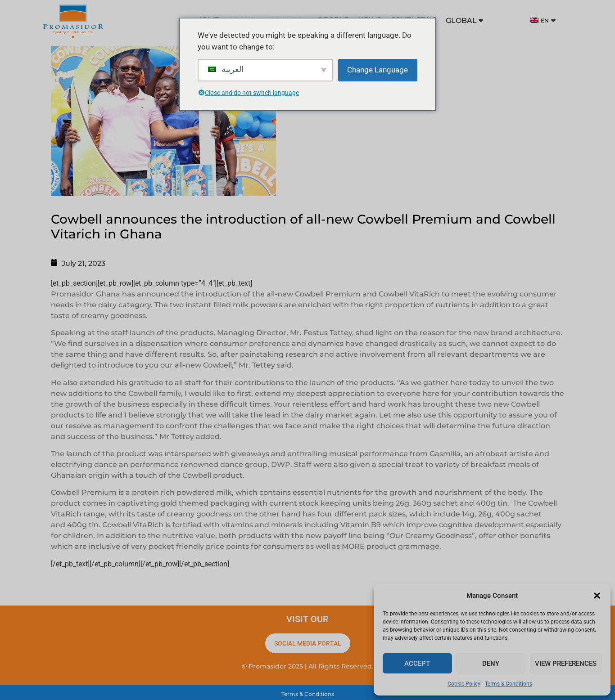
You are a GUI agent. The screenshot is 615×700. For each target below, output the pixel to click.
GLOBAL (464, 20)
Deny (491, 664)
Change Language (378, 70)
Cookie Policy (464, 684)
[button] (597, 596)
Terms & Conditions (509, 684)
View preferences (566, 664)
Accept (417, 664)
